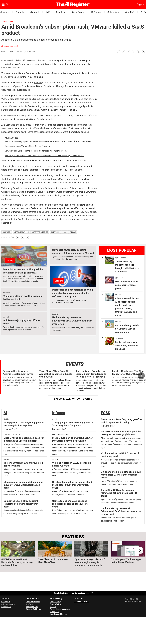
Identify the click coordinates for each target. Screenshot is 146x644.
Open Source (79, 12)
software (55, 232)
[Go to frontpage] (73, 4)
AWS (48, 12)
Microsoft (35, 12)
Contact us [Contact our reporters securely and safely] (6, 602)
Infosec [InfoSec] (59, 413)
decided (38, 83)
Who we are (6, 607)
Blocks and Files (32, 607)
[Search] (7, 4)
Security (20, 12)
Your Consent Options (59, 614)
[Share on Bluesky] (133, 51)
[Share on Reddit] (138, 51)
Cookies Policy (56, 602)
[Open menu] (3, 4)
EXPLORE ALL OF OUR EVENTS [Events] (73, 399)
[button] (141, 376)
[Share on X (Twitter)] (124, 51)
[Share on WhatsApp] (143, 51)
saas (65, 232)
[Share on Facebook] (119, 51)
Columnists (113, 12)
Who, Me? (130, 12)
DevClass (29, 604)
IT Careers (96, 12)
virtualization (21, 232)
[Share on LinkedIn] (128, 51)
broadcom (7, 232)
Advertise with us (8, 604)
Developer (61, 12)
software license (40, 232)
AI (5, 413)
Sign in (141, 4)
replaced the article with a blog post (61, 166)
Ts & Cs (53, 607)
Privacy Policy (55, 604)
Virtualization (7, 22)
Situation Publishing (34, 609)
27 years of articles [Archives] (82, 602)
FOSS (105, 413)
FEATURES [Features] (73, 537)
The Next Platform (33, 602)
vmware (73, 232)
